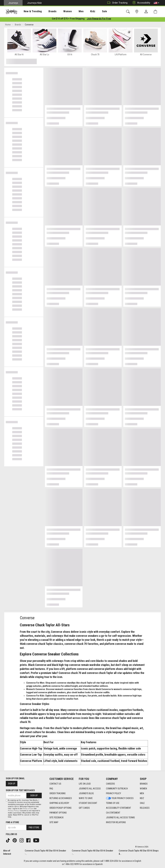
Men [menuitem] (73, 11)
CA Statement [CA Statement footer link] (113, 813)
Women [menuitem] (61, 11)
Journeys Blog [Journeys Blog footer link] (86, 794)
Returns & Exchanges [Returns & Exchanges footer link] (61, 798)
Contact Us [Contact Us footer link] (55, 784)
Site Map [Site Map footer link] (54, 822)
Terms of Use (28, 809)
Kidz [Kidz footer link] (142, 798)
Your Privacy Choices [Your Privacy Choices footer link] (120, 798)
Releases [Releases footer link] (145, 808)
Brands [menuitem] (47, 11)
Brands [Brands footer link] (144, 784)
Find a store (12, 822)
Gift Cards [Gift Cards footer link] (84, 808)
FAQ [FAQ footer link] (51, 789)
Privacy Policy (13, 811)
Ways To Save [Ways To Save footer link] (86, 798)
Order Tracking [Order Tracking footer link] (58, 794)
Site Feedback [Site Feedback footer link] (56, 818)
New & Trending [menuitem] (30, 11)
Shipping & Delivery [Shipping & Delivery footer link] (59, 803)
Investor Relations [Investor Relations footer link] (116, 822)
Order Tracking (117, 3)
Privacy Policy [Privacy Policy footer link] (114, 794)
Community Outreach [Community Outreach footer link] (117, 789)
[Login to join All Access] (68, 19)
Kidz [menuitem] (83, 11)
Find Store (34, 827)
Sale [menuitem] (93, 11)
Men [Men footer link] (142, 794)
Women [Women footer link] (143, 789)
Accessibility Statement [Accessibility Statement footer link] (119, 808)
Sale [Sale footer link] (142, 803)
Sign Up (12, 784)
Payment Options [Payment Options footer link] (58, 813)
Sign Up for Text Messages (20, 790)
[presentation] (30, 11)
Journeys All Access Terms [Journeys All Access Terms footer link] (120, 818)
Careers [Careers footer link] (110, 784)
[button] (156, 3)
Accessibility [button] (141, 3)
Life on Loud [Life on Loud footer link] (85, 784)
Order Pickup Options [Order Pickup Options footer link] (61, 808)
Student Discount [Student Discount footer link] (88, 803)
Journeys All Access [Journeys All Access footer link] (90, 789)
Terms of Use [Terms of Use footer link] (113, 803)
